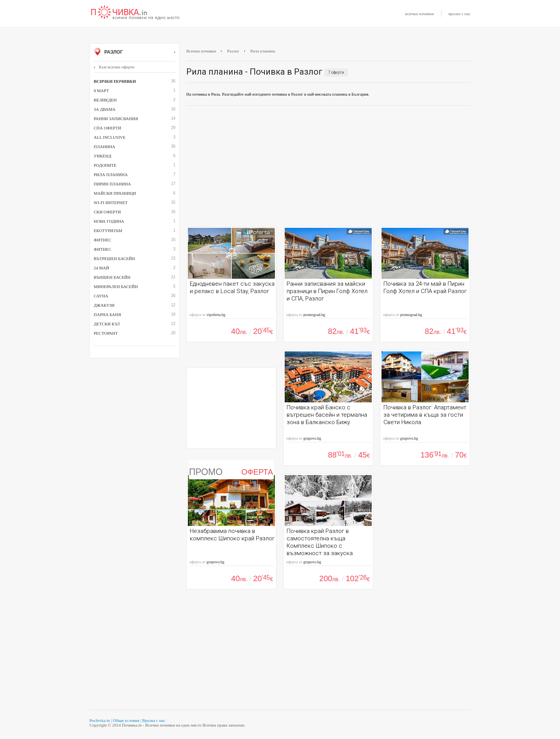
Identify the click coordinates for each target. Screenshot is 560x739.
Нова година (109, 221)
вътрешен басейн (114, 259)
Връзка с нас (154, 720)
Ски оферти (107, 212)
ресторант (106, 333)
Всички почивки (201, 51)
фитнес (102, 249)
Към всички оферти (114, 67)
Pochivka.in (100, 720)
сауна (101, 296)
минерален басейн (116, 287)
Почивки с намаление (135, 13)
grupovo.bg (312, 438)
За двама (105, 109)
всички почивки (420, 14)
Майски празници (115, 193)
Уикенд (102, 156)
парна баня (107, 314)
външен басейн (112, 277)
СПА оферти (107, 128)
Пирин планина (112, 184)
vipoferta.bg (216, 315)
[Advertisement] (328, 168)
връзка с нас (459, 14)
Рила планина (111, 175)
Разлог (135, 52)
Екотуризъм (108, 231)
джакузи (104, 305)
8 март (101, 91)
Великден (105, 100)
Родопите (105, 165)
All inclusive (110, 137)
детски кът (107, 324)
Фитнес (102, 240)
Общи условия (126, 720)
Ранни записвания (116, 119)
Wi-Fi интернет (111, 203)
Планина (104, 147)
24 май (101, 268)
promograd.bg (314, 315)
